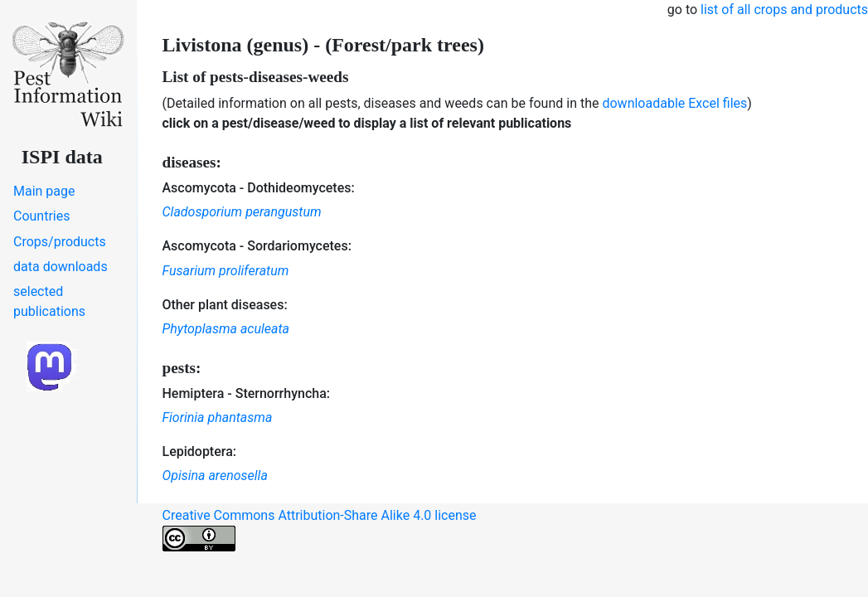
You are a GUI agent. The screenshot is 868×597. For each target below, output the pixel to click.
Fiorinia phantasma (218, 417)
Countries (41, 216)
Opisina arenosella (215, 476)
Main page (44, 191)
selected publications (49, 301)
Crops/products (60, 242)
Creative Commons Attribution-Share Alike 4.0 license (320, 529)
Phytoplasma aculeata (226, 329)
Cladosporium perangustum (242, 212)
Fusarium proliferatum (226, 271)
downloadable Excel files (674, 103)
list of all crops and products (784, 10)
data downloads (61, 267)
